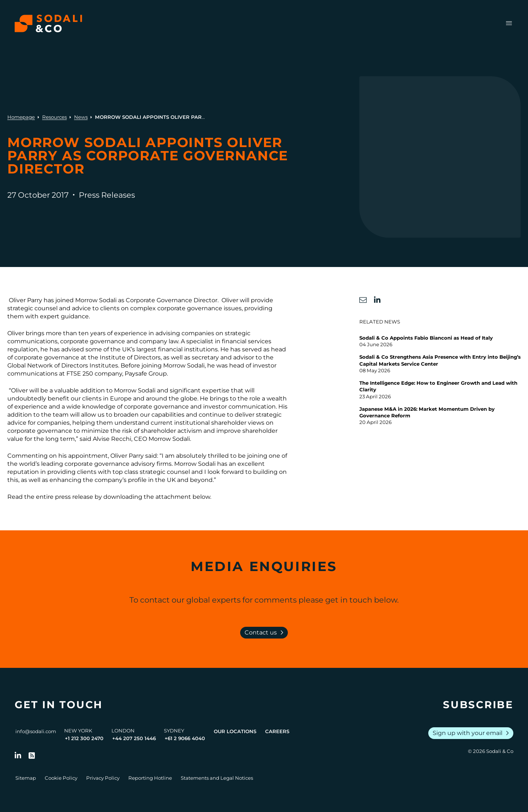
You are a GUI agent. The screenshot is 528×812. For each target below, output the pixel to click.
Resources (54, 117)
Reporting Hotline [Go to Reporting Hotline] (150, 778)
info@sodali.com (36, 731)
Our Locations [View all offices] (235, 731)
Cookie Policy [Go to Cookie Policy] (61, 778)
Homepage (21, 117)
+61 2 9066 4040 (185, 738)
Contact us (265, 633)
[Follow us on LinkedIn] (18, 756)
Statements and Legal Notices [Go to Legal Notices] (217, 778)
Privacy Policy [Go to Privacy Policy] (103, 778)
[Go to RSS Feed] (32, 756)
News (81, 117)
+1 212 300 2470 (84, 738)
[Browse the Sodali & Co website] (48, 23)
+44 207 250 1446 (134, 738)
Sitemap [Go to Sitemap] (26, 778)
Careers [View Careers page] (277, 731)
